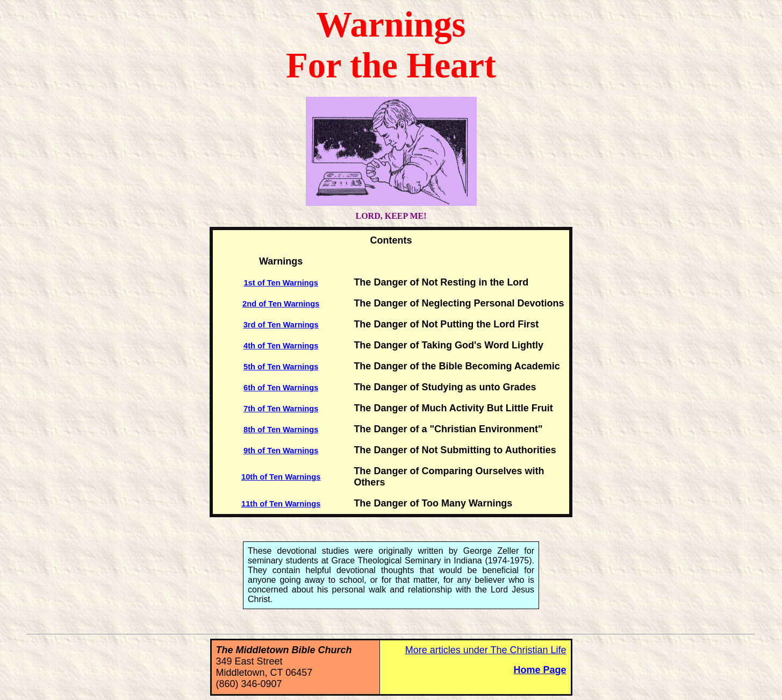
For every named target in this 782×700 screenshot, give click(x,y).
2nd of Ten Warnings (281, 304)
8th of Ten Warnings (281, 430)
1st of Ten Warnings (281, 283)
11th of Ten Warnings (281, 504)
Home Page (540, 670)
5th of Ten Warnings (281, 367)
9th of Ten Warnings (281, 451)
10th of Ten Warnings (281, 477)
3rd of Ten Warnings (281, 325)
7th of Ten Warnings (281, 409)
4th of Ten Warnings (281, 346)
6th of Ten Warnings (281, 388)
